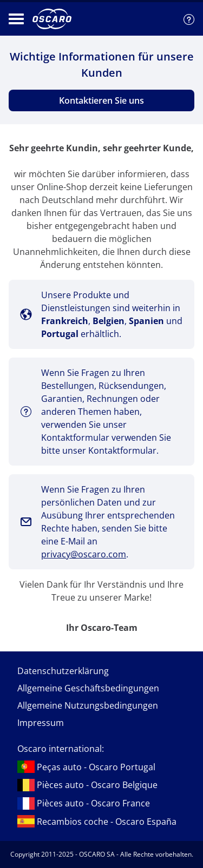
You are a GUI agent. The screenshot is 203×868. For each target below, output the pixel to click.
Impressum (41, 723)
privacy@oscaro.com (84, 554)
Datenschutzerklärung (63, 671)
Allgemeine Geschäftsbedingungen (88, 688)
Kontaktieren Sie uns (101, 100)
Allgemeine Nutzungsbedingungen (88, 705)
